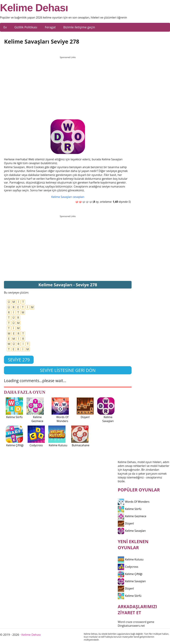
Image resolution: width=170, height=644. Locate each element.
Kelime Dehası (34, 8)
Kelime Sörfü (130, 509)
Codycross (128, 567)
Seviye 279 (19, 360)
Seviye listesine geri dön (68, 370)
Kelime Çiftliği (130, 574)
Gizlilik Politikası (26, 27)
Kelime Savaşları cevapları (68, 197)
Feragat (50, 27)
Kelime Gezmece (132, 516)
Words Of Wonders (134, 502)
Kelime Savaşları (132, 531)
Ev (5, 27)
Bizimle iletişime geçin (79, 27)
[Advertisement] (68, 85)
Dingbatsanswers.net (131, 626)
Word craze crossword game (136, 622)
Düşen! (126, 523)
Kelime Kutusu (131, 559)
